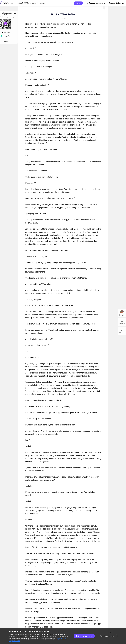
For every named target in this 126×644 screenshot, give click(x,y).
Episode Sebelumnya (96, 3)
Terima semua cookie (84, 636)
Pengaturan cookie (107, 636)
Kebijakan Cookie (61, 639)
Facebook (5, 41)
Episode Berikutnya (117, 3)
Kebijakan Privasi (14, 641)
